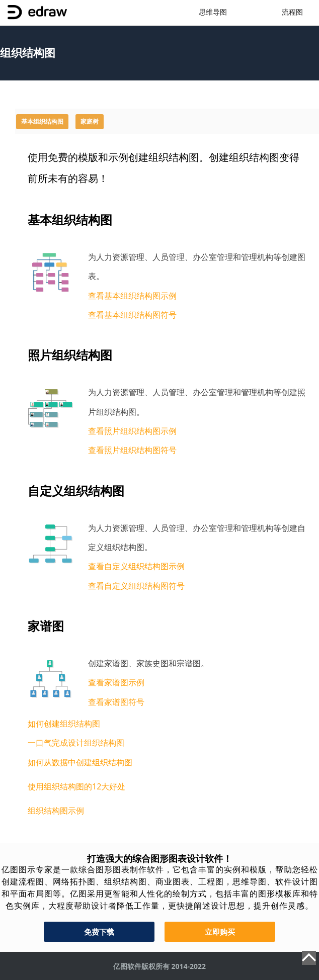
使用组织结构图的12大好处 (76, 786)
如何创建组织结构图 (64, 724)
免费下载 (99, 932)
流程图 (292, 12)
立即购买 (220, 932)
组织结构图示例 (56, 811)
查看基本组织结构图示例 (132, 296)
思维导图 (213, 12)
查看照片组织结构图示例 (132, 431)
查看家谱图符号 (116, 702)
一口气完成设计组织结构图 (76, 743)
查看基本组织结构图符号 (132, 315)
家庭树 (90, 122)
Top (309, 958)
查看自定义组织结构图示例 (136, 566)
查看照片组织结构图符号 (132, 450)
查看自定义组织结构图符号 (136, 586)
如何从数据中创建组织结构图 (80, 762)
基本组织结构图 (42, 122)
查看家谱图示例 (116, 682)
